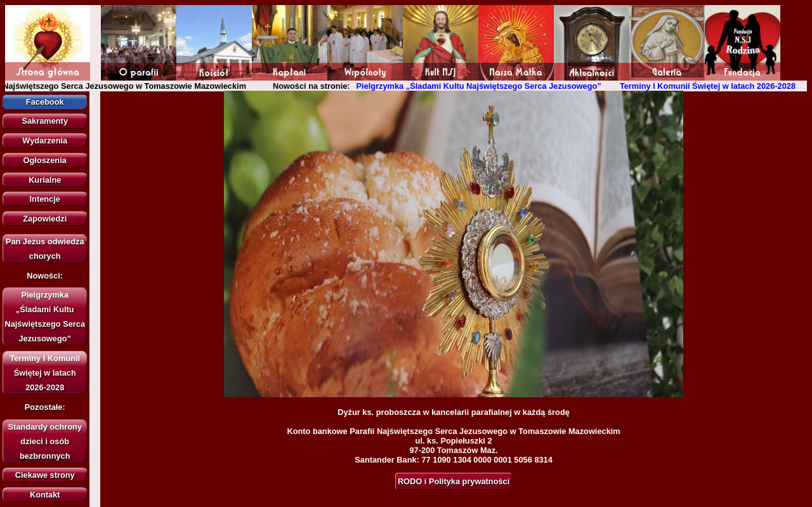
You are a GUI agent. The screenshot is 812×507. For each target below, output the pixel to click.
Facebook (45, 102)
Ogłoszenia (45, 160)
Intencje (45, 199)
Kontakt (45, 495)
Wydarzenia (45, 141)
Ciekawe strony (45, 475)
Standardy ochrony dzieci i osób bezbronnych (45, 441)
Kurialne (45, 180)
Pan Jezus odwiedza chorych (45, 249)
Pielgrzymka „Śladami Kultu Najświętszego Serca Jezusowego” (483, 86)
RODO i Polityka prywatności (454, 481)
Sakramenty (45, 121)
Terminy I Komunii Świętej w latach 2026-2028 (711, 86)
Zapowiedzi (45, 219)
